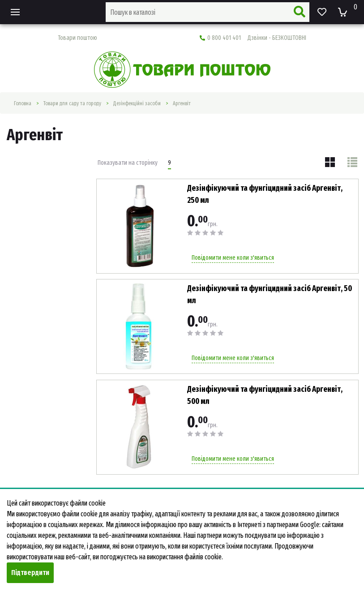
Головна (23, 103)
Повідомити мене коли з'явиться (233, 258)
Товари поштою (77, 38)
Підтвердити (30, 573)
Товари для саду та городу (72, 103)
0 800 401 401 (253, 38)
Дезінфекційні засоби (137, 103)
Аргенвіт (182, 103)
